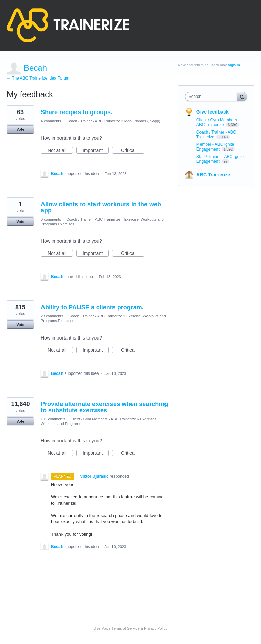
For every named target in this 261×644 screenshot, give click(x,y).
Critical (133, 151)
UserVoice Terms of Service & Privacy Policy (131, 628)
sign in (234, 65)
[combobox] (212, 97)
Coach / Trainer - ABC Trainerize (93, 121)
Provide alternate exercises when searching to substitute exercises (104, 407)
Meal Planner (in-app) (142, 121)
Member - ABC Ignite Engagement (215, 147)
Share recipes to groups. (77, 112)
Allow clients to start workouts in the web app (101, 207)
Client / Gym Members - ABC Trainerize (103, 419)
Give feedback (213, 112)
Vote (20, 129)
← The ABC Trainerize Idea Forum (38, 78)
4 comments (51, 121)
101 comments (53, 419)
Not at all (60, 151)
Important (96, 151)
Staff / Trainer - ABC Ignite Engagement (220, 159)
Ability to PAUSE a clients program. (92, 307)
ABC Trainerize (213, 175)
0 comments (51, 219)
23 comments (52, 316)
